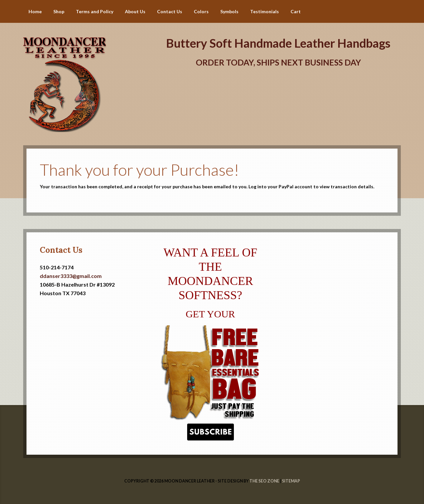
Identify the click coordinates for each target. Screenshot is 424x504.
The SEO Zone (264, 481)
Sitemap (291, 481)
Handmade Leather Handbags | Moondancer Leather (83, 43)
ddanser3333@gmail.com (71, 276)
